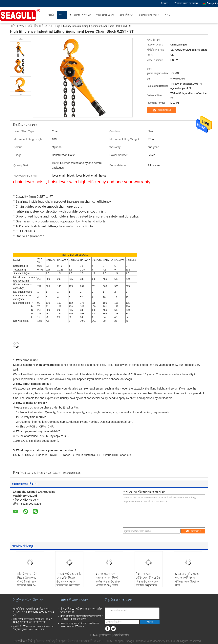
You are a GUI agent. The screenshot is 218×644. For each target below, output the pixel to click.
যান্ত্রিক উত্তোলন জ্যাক (74, 600)
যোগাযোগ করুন (149, 15)
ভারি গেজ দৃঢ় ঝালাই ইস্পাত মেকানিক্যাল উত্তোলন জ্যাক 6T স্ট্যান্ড (80, 625)
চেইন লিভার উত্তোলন (40, 26)
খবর (167, 15)
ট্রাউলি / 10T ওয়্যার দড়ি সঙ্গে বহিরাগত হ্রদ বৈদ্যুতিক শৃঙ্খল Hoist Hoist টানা (33, 628)
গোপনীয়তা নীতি (24, 641)
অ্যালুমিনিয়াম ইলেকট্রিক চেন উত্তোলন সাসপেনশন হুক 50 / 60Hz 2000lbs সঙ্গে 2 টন (33, 612)
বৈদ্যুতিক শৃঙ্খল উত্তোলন (28, 600)
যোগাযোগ (164, 110)
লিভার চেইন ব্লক (28, 473)
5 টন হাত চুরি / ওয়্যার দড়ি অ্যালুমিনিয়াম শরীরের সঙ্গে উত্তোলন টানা (187, 580)
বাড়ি (51, 15)
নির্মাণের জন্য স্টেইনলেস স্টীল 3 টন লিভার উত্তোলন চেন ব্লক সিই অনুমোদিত (148, 580)
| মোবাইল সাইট (120, 635)
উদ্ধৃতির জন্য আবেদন (186, 3)
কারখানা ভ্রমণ (105, 15)
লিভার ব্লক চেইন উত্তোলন (49, 473)
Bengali (212, 3)
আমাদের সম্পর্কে (80, 15)
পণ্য (62, 15)
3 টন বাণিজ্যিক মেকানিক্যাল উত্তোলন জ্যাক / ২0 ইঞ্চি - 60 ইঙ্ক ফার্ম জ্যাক (81, 618)
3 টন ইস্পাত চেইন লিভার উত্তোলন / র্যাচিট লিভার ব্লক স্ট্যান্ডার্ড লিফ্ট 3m (27, 580)
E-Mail (94, 635)
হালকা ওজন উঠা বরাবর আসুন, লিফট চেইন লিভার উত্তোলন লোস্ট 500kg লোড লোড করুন (108, 582)
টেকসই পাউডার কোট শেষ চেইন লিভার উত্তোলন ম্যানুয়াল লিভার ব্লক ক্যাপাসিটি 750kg (69, 582)
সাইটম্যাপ (106, 635)
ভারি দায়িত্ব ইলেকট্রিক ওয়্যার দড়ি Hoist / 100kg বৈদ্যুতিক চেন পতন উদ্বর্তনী (32, 621)
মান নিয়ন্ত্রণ (127, 15)
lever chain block (72, 473)
